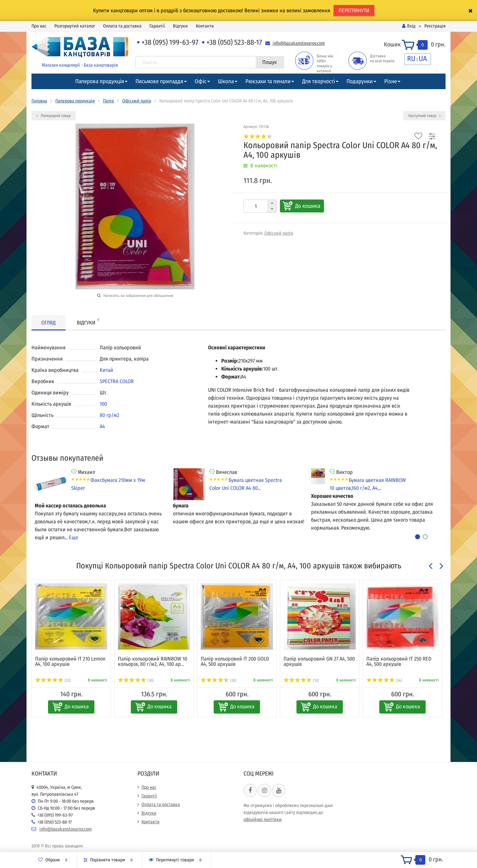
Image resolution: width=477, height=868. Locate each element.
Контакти (205, 26)
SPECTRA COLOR (117, 381)
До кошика (308, 206)
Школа (226, 81)
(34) (384, 680)
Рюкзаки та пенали (268, 81)
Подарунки (360, 81)
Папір (108, 101)
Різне (391, 81)
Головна (39, 101)
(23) (53, 680)
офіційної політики (263, 819)
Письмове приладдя (159, 81)
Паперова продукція (100, 81)
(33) (301, 680)
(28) (219, 680)
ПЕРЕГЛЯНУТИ (354, 10)
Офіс (201, 81)
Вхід (409, 26)
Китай (106, 370)
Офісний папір (137, 101)
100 (103, 404)
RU (411, 58)
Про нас (39, 26)
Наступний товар (424, 116)
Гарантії (157, 26)
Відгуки (180, 26)
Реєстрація (435, 26)
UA (423, 58)
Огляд (49, 323)
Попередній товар (53, 116)
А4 (102, 426)
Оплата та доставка (122, 26)
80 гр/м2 (109, 415)
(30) (136, 680)
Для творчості (318, 81)
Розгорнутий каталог (75, 26)
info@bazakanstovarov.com (299, 43)
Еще (74, 537)
